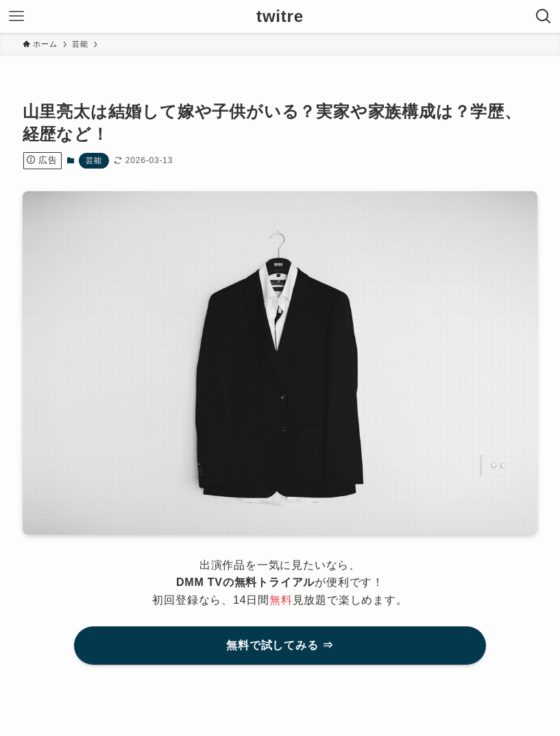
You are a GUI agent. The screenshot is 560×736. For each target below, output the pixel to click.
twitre (280, 16)
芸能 (94, 160)
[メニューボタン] (16, 16)
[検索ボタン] (544, 16)
